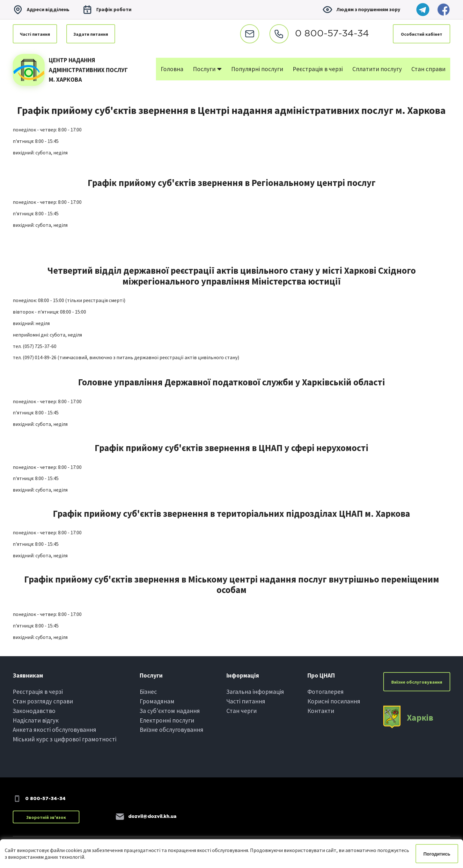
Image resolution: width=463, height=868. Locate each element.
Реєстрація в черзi (38, 692)
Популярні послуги (257, 69)
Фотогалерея (326, 692)
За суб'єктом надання (170, 711)
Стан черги (242, 711)
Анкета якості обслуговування (55, 730)
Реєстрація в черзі (318, 69)
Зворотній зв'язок (46, 817)
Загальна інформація (255, 692)
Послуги (207, 69)
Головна (172, 69)
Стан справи (428, 69)
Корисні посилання (334, 701)
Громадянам (157, 701)
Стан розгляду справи (43, 701)
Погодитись (437, 854)
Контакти (321, 711)
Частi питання (35, 34)
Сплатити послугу (377, 69)
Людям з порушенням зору (361, 10)
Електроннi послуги (167, 720)
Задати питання (91, 34)
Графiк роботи (107, 10)
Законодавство (34, 711)
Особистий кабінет (422, 34)
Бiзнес (148, 692)
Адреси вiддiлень (41, 10)
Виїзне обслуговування (172, 730)
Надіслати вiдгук (36, 720)
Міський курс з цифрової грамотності (65, 739)
